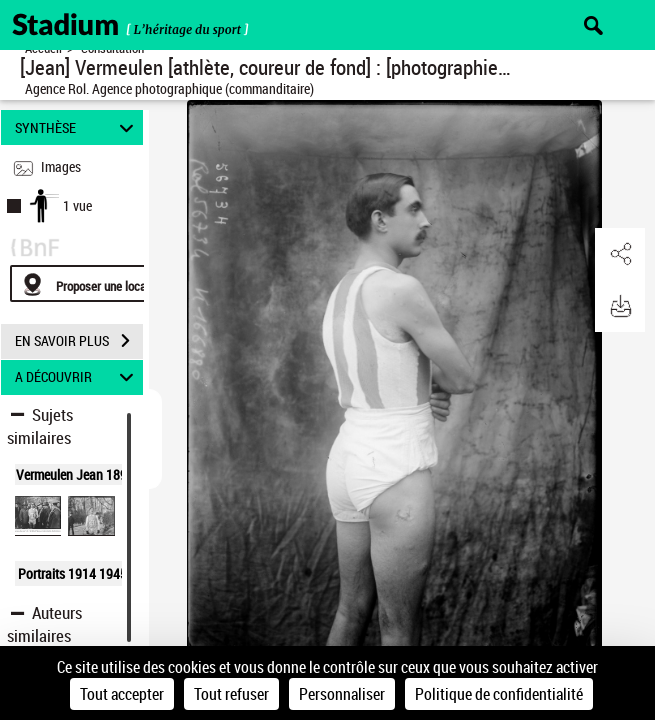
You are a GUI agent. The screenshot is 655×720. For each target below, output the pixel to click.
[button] (620, 254)
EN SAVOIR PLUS (79, 341)
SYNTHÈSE (77, 127)
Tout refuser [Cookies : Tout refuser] (231, 694)
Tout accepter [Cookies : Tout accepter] (122, 694)
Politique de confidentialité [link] (499, 694)
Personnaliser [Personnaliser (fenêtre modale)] (342, 694)
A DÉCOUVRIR (77, 377)
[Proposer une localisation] (105, 283)
